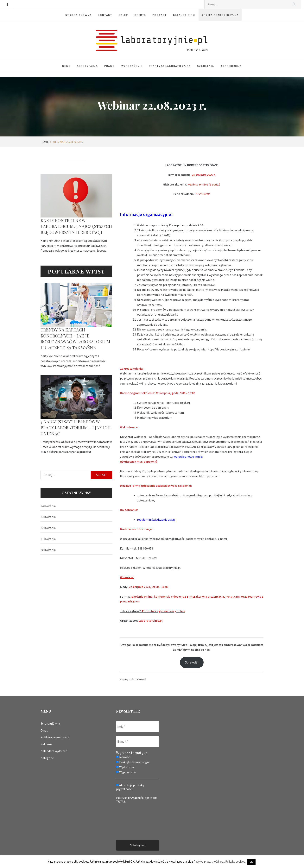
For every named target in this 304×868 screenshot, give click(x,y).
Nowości (123, 757)
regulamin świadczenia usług (156, 519)
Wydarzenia (125, 767)
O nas (44, 730)
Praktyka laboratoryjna (170, 66)
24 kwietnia (48, 506)
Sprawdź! (192, 662)
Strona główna (50, 723)
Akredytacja (87, 66)
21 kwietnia (48, 539)
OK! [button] (251, 862)
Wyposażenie (132, 66)
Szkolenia (206, 66)
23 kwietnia (48, 517)
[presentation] (132, 821)
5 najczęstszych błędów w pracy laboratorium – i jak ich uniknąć (76, 428)
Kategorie (47, 758)
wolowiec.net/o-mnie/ (188, 456)
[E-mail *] (138, 742)
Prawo (110, 66)
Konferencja (231, 66)
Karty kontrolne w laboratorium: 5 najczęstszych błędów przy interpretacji (76, 226)
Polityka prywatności (55, 737)
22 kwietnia (48, 528)
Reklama (46, 744)
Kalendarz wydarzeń (54, 751)
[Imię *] (138, 727)
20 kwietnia (48, 550)
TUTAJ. (121, 802)
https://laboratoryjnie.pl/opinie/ (228, 349)
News (66, 66)
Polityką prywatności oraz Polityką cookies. (220, 862)
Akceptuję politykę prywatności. (130, 787)
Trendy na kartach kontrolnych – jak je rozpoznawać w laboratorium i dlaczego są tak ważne (75, 339)
